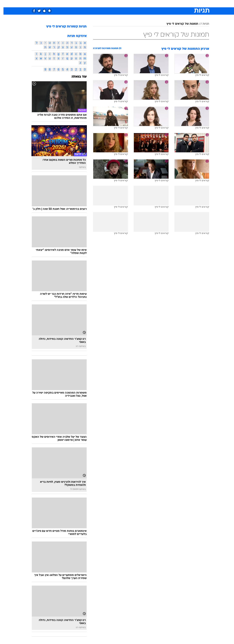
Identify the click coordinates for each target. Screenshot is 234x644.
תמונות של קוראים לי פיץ (179, 24)
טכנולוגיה (89, 4)
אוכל (126, 4)
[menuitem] (180, 4)
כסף (136, 4)
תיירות (102, 4)
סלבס (146, 4)
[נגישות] (5, 4)
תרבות (157, 4)
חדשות (182, 4)
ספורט (169, 4)
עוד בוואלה (76, 77)
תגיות (202, 24)
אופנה (75, 4)
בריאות (115, 4)
